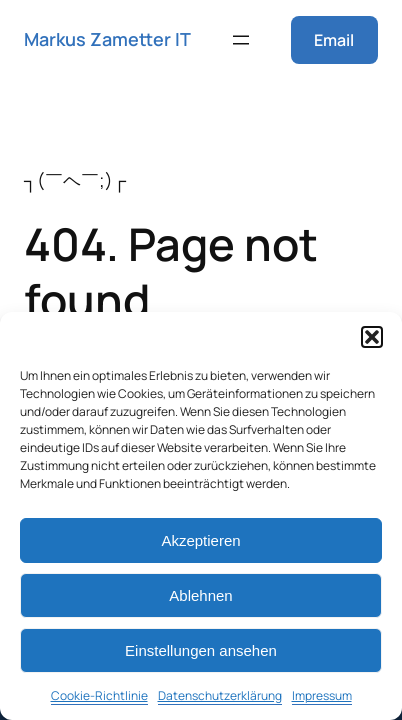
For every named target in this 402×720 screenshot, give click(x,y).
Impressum (322, 695)
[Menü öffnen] (241, 40)
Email (334, 40)
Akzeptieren (200, 540)
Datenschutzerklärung (220, 695)
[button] (372, 337)
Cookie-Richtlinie (99, 695)
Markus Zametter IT (107, 39)
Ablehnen (200, 595)
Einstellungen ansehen (201, 650)
